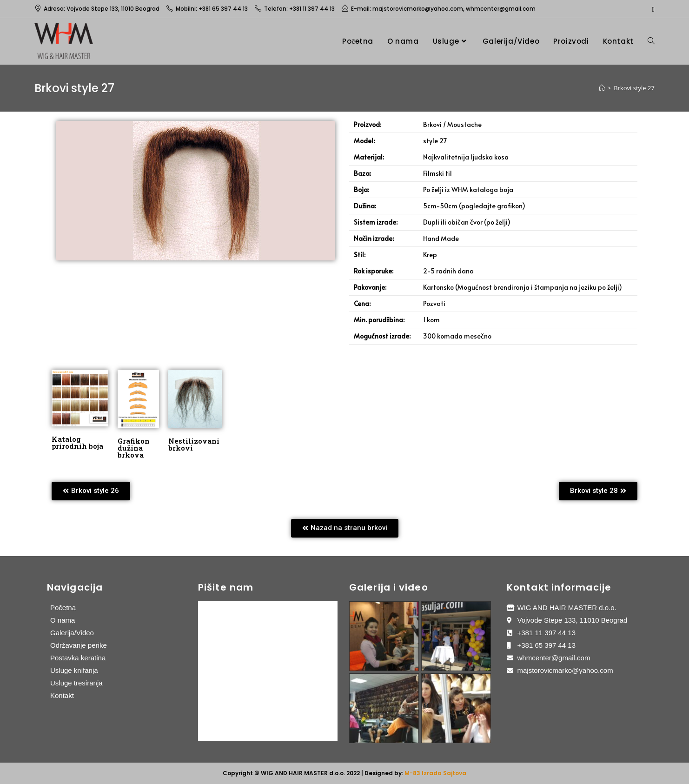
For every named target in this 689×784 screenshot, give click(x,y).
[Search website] (651, 41)
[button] (91, 491)
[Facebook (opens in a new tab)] (652, 9)
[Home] (602, 88)
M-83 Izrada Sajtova (435, 773)
